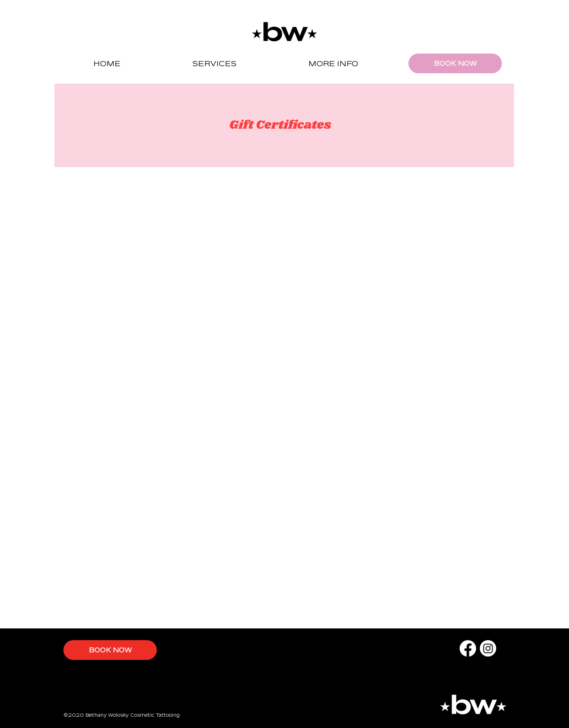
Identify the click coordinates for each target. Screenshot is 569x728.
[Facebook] (468, 648)
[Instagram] (488, 648)
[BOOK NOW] (455, 63)
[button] (214, 63)
